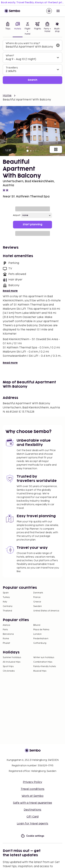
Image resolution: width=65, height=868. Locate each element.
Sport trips (8, 666)
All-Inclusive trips (12, 662)
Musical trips (40, 671)
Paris (5, 630)
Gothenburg (40, 643)
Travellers (12, 68)
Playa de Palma (41, 630)
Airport (17, 215)
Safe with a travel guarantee (32, 803)
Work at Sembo (33, 796)
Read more (10, 291)
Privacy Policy (32, 782)
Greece (37, 602)
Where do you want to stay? (23, 43)
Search (32, 80)
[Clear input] (58, 45)
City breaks (9, 671)
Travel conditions (32, 789)
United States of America (46, 611)
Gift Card (32, 817)
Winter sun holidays (44, 657)
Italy (5, 602)
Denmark (38, 593)
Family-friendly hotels (45, 666)
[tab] (8, 29)
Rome (6, 639)
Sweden (38, 606)
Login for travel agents (32, 824)
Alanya (6, 625)
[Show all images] (56, 149)
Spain (6, 593)
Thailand (7, 611)
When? (10, 56)
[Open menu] (58, 11)
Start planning (32, 225)
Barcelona (8, 634)
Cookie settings (32, 836)
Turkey (6, 597)
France (37, 597)
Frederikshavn (41, 639)
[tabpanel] (32, 62)
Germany (8, 606)
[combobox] (30, 47)
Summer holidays (12, 657)
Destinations (32, 810)
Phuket (6, 643)
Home (7, 96)
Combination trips (43, 662)
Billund (37, 625)
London (37, 634)
